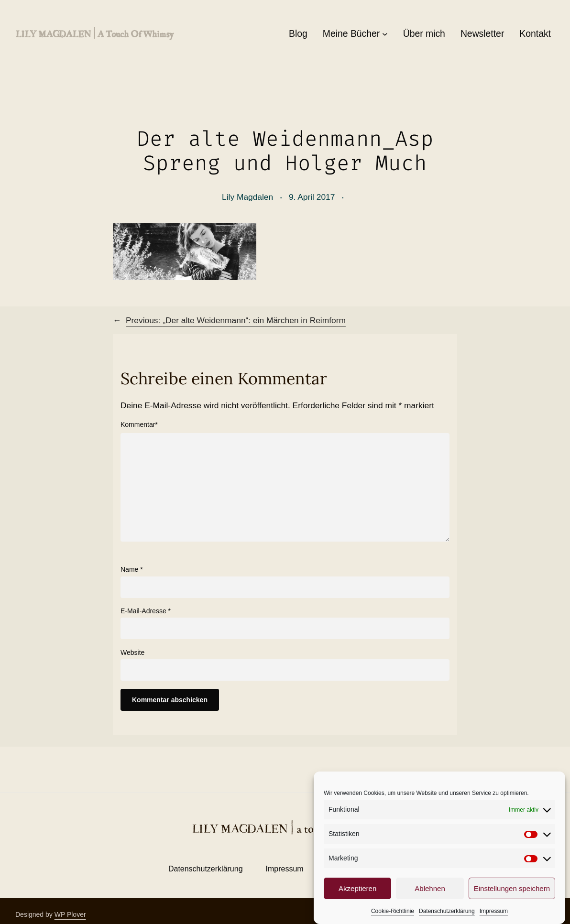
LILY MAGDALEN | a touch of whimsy (94, 34)
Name (132, 569)
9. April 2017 (312, 197)
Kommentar (139, 425)
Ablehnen (430, 899)
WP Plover (70, 914)
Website (132, 652)
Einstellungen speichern (512, 899)
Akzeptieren (357, 899)
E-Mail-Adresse (146, 611)
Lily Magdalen (247, 197)
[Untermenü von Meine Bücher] (385, 34)
